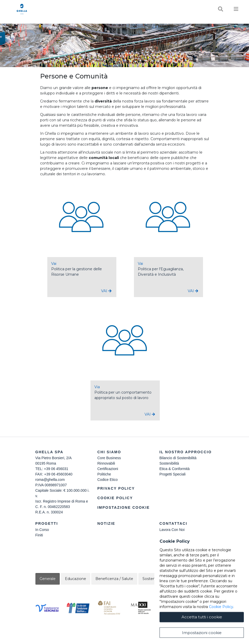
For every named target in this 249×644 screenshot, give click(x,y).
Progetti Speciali (172, 474)
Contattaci (173, 523)
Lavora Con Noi (172, 530)
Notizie (106, 523)
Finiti (39, 535)
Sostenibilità (169, 463)
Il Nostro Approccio (185, 452)
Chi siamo (109, 452)
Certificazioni (108, 469)
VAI (106, 291)
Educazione (76, 579)
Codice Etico (107, 480)
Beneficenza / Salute (114, 579)
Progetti (47, 523)
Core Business (109, 458)
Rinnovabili (106, 463)
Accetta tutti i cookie (202, 634)
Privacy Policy (116, 488)
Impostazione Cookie (123, 507)
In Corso (42, 530)
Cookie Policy (115, 498)
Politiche (104, 474)
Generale (48, 579)
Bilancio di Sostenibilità (178, 458)
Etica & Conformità (174, 469)
